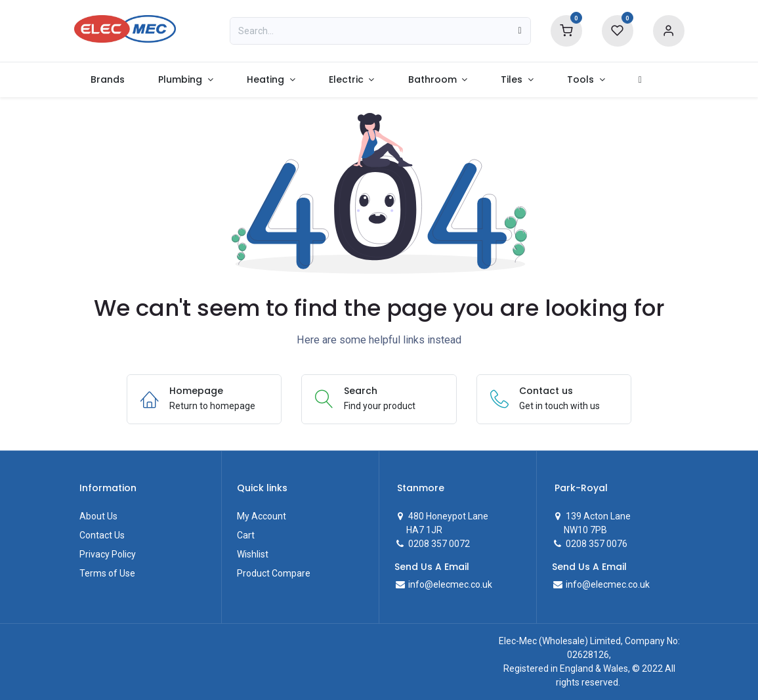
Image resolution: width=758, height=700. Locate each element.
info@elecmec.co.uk (449, 584)
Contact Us (102, 535)
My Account (262, 516)
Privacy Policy (108, 554)
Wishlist (253, 554)
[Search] (519, 31)
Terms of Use (107, 573)
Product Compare (274, 573)
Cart (246, 535)
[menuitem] (108, 80)
